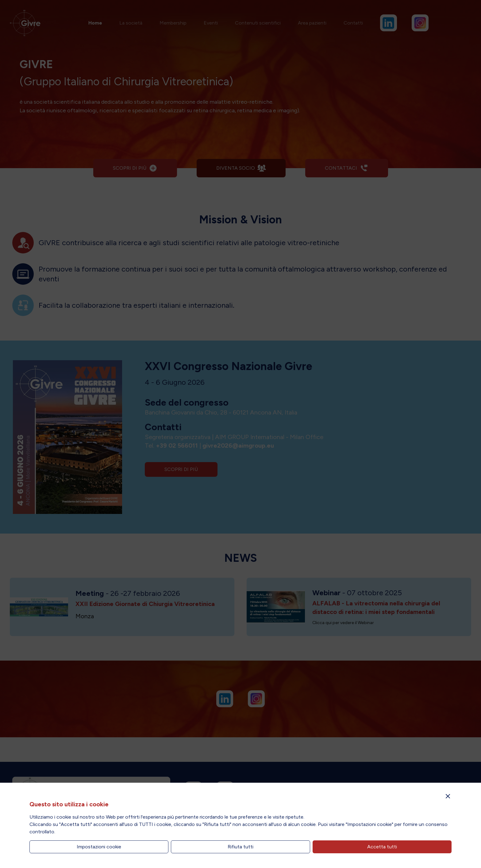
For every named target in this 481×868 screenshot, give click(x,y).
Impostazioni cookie (99, 847)
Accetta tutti (382, 847)
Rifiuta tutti (240, 847)
